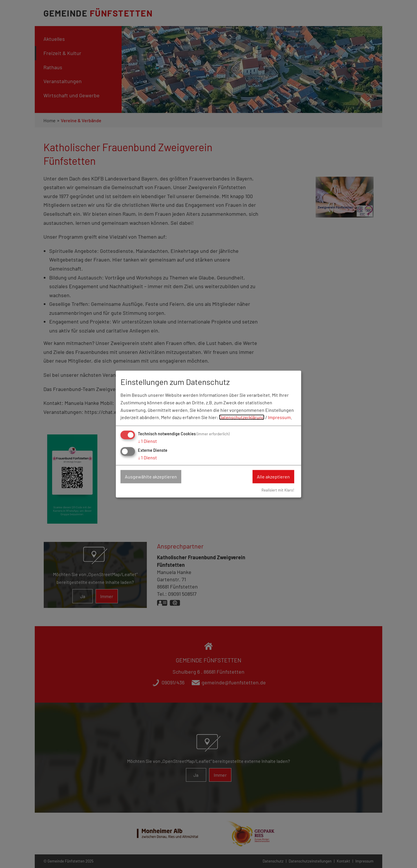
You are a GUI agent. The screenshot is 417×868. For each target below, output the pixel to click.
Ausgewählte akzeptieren (151, 477)
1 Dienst (147, 441)
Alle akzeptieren (273, 477)
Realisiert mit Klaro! (278, 490)
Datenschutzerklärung (242, 417)
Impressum (279, 417)
